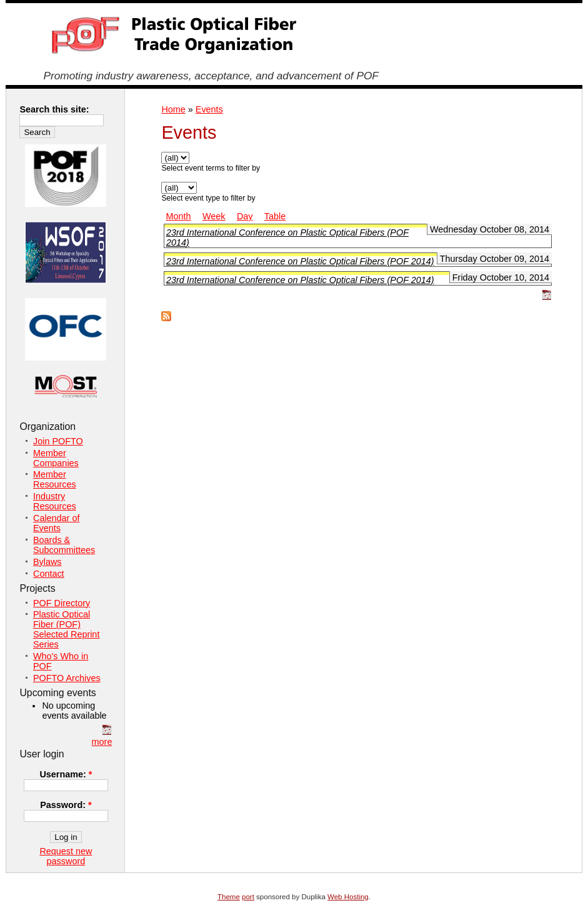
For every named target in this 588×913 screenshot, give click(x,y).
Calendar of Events (56, 523)
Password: (66, 805)
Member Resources (55, 479)
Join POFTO (58, 441)
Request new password (66, 856)
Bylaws (47, 562)
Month (179, 216)
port (248, 897)
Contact (49, 574)
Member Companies (56, 458)
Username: (66, 774)
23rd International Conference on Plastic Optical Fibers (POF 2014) (300, 261)
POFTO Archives (67, 678)
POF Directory (62, 603)
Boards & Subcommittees (64, 545)
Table (275, 216)
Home (173, 109)
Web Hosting (348, 897)
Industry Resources (55, 501)
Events (209, 109)
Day (245, 216)
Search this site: (54, 109)
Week (214, 216)
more (102, 742)
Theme (229, 897)
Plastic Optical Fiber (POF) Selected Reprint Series (66, 629)
